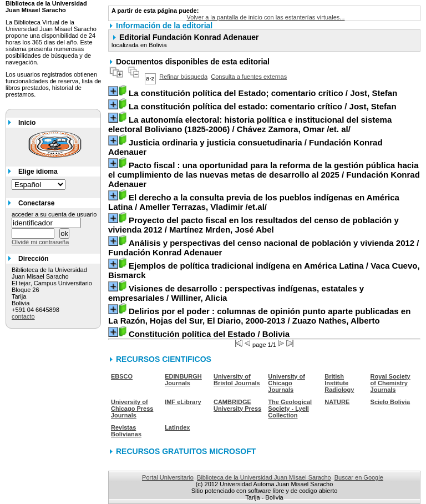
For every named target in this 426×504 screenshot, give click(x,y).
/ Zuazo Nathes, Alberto (259, 316)
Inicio (27, 123)
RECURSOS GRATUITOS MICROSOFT (186, 451)
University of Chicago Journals (286, 383)
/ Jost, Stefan (263, 93)
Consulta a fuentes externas (249, 77)
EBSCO (122, 376)
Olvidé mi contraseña (40, 242)
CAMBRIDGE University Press (237, 405)
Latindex (177, 427)
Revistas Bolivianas (126, 431)
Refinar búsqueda (183, 77)
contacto (23, 316)
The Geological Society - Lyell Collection (290, 409)
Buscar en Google (359, 477)
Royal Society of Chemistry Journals (390, 383)
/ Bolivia (209, 334)
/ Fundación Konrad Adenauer (245, 147)
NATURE (337, 402)
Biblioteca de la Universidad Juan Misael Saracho (264, 477)
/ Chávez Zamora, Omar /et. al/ (250, 124)
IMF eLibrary (183, 402)
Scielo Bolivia (390, 402)
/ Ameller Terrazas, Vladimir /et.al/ (254, 202)
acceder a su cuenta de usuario (54, 214)
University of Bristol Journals (237, 380)
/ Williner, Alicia (236, 293)
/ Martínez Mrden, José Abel (253, 225)
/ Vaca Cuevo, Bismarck (264, 270)
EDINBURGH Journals (183, 380)
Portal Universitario (168, 477)
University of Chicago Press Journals (132, 409)
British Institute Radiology (339, 383)
